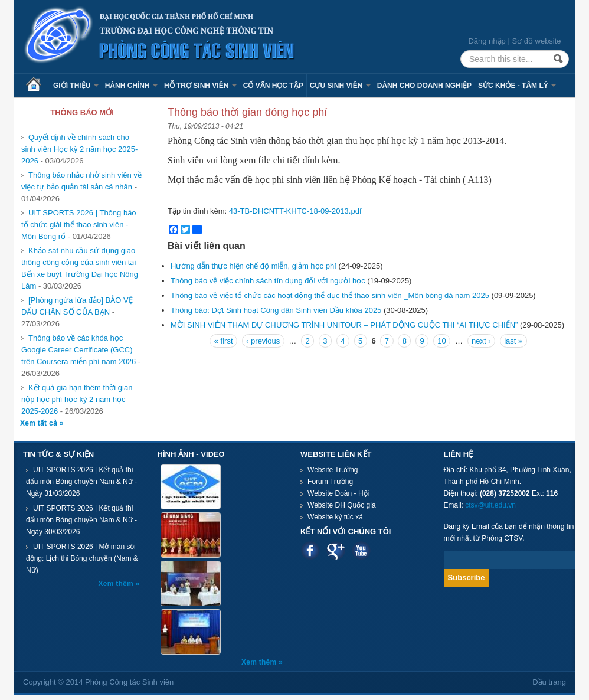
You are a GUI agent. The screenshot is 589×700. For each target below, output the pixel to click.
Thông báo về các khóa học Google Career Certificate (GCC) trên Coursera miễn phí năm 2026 (78, 350)
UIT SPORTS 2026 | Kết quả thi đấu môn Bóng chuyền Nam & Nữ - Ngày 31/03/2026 (81, 482)
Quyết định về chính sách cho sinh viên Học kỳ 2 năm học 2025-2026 (79, 149)
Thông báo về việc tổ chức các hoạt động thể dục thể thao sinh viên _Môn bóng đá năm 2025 (330, 295)
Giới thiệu (76, 86)
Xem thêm (117, 584)
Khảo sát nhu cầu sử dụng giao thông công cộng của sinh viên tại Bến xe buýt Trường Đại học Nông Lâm (80, 268)
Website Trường (333, 470)
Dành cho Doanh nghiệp (424, 86)
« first (224, 341)
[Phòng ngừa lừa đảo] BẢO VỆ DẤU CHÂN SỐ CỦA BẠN (77, 306)
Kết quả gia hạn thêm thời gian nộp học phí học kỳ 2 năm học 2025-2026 (77, 399)
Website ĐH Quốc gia (342, 505)
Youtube (361, 550)
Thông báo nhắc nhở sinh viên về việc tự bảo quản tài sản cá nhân (81, 181)
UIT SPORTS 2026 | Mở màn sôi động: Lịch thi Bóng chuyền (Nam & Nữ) (82, 558)
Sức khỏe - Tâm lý (517, 86)
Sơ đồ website (536, 41)
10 (441, 341)
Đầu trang (549, 682)
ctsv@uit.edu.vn (490, 505)
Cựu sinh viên (340, 86)
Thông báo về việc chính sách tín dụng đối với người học (268, 281)
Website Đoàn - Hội (338, 493)
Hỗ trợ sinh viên (200, 86)
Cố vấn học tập (273, 86)
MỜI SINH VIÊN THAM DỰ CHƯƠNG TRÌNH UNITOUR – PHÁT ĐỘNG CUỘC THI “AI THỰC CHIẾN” (344, 325)
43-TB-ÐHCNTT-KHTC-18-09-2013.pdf (295, 211)
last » (513, 341)
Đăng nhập (487, 41)
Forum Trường (330, 482)
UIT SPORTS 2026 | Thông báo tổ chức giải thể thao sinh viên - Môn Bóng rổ (79, 225)
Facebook (310, 550)
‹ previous (263, 341)
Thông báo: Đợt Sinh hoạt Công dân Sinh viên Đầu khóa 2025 (276, 310)
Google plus (336, 550)
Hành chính (131, 86)
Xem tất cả (40, 423)
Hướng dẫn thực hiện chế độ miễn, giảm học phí (253, 266)
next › (481, 341)
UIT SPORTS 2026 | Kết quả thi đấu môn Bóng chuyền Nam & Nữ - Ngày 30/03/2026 (81, 520)
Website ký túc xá (335, 517)
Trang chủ (38, 86)
